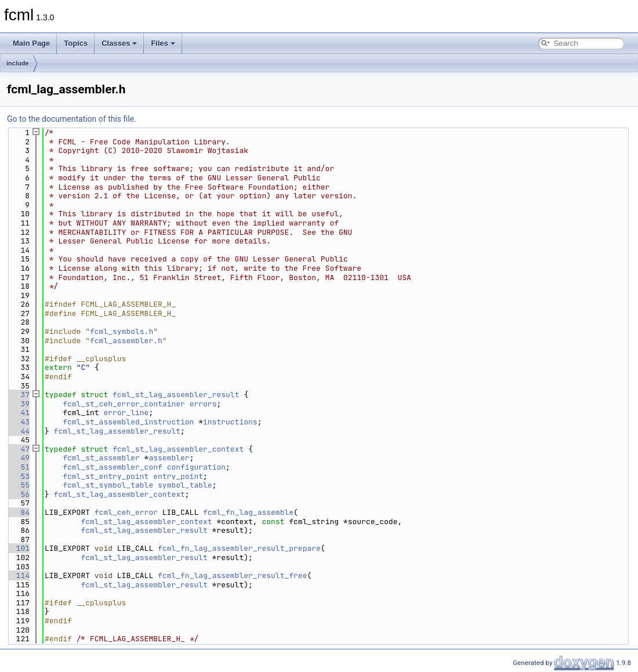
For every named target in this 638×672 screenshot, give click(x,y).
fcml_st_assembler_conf (113, 467)
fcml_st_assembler (101, 458)
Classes (119, 43)
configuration (196, 467)
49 (18, 458)
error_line (126, 413)
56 (18, 494)
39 (18, 404)
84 (18, 512)
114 (18, 575)
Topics (76, 43)
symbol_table (185, 485)
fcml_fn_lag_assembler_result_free (232, 575)
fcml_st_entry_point (106, 476)
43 (18, 422)
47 (18, 449)
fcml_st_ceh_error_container (124, 404)
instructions (230, 422)
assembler (169, 458)
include (18, 63)
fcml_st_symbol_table (108, 485)
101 (18, 548)
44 (18, 431)
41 (18, 413)
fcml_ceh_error (126, 512)
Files (163, 43)
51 (18, 467)
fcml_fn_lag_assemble (248, 512)
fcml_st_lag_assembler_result (176, 395)
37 (18, 395)
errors (203, 404)
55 (18, 485)
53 (18, 476)
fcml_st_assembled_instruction (128, 422)
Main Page (31, 43)
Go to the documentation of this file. (72, 119)
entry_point (178, 476)
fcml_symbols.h (122, 331)
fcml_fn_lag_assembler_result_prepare (239, 548)
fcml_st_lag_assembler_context (178, 449)
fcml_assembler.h (126, 341)
